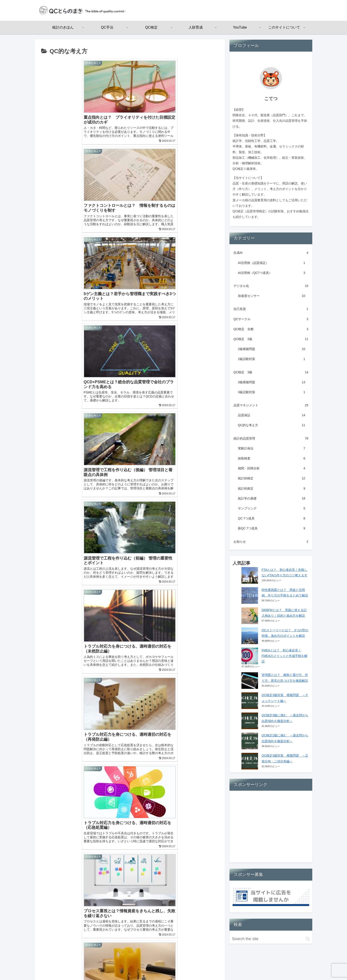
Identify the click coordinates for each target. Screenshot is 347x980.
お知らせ (271, 542)
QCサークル (271, 319)
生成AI (271, 253)
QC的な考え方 (272, 425)
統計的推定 (272, 489)
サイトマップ (276, 966)
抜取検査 (272, 458)
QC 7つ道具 (272, 518)
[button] (308, 939)
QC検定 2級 (271, 339)
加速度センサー (272, 296)
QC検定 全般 (271, 329)
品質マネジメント (271, 405)
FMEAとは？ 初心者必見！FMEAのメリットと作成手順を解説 (284, 656)
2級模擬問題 (272, 349)
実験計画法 (272, 448)
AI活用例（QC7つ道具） (272, 273)
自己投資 (271, 309)
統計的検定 (272, 478)
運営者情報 (254, 966)
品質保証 (272, 415)
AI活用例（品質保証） (272, 263)
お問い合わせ (299, 966)
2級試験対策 (272, 359)
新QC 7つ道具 (272, 528)
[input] (271, 939)
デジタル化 (271, 286)
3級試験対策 (272, 392)
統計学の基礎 (272, 499)
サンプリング (272, 508)
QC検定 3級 (271, 372)
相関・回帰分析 (272, 468)
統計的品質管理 (271, 439)
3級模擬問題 (272, 382)
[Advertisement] (271, 828)
